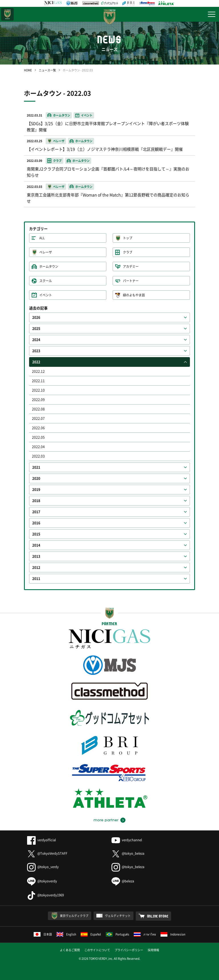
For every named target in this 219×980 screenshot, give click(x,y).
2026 (36, 317)
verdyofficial (41, 840)
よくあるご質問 (70, 950)
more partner (106, 820)
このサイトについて (97, 950)
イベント (46, 295)
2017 (36, 512)
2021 (36, 467)
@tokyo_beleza (128, 853)
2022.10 (38, 390)
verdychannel (127, 840)
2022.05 (38, 437)
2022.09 (38, 400)
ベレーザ (46, 252)
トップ (128, 238)
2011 (36, 579)
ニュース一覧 (47, 70)
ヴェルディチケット (118, 916)
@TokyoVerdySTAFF (47, 853)
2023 (36, 351)
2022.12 (38, 371)
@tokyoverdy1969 (45, 895)
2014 (36, 545)
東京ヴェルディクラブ (74, 916)
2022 (36, 362)
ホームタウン (49, 266)
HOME (28, 70)
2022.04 (38, 447)
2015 (36, 534)
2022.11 (38, 381)
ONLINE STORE (158, 916)
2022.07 (38, 418)
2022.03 (38, 456)
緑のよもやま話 (134, 295)
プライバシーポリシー (129, 950)
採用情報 (153, 950)
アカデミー (131, 266)
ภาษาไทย (145, 934)
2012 (36, 568)
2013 (36, 556)
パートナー (131, 281)
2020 (36, 478)
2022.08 (38, 409)
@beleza (123, 881)
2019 (36, 490)
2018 (36, 501)
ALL (42, 238)
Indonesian (173, 934)
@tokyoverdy (42, 881)
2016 (36, 523)
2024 (36, 340)
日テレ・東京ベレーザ (7, 14)
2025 (36, 329)
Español (91, 934)
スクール (46, 281)
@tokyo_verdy (43, 867)
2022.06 (38, 428)
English (66, 934)
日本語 (43, 934)
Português (118, 934)
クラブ (128, 252)
